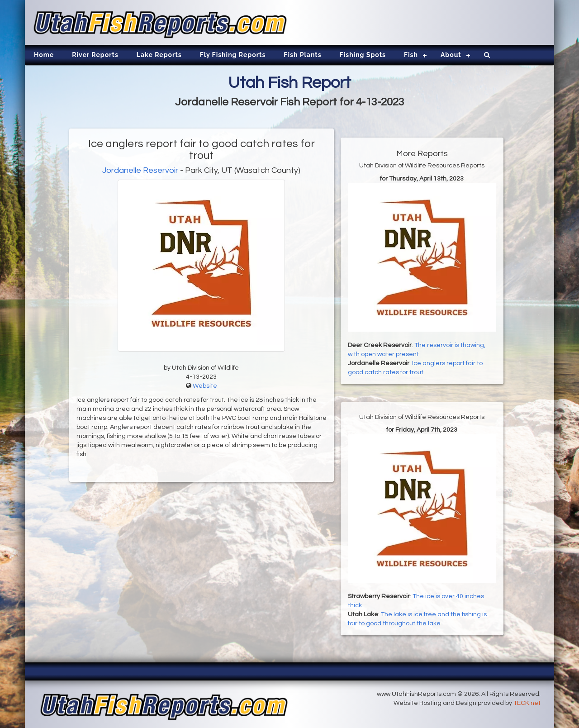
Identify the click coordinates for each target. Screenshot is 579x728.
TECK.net (527, 703)
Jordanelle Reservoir (140, 170)
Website (205, 386)
